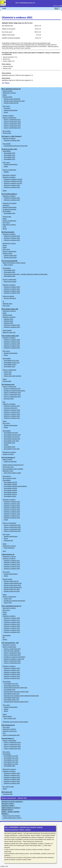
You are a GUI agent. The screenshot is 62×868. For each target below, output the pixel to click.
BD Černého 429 (7, 792)
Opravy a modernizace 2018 (12, 122)
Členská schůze (7, 315)
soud (4, 551)
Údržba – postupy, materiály (11, 812)
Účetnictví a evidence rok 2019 (13, 179)
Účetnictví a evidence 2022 (12, 140)
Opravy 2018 (8, 599)
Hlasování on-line (8, 471)
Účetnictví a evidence (9, 138)
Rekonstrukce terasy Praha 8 (11, 816)
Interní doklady (7, 330)
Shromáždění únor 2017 (11, 684)
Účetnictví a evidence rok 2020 (13, 181)
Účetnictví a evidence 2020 (12, 236)
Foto (4, 733)
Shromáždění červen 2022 (12, 449)
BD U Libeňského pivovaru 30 (11, 89)
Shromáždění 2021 (9, 155)
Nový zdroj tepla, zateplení (12, 651)
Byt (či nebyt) (7, 131)
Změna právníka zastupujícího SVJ (13, 465)
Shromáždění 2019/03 (10, 488)
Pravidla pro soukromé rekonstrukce (15, 391)
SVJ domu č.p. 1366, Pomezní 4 (12, 136)
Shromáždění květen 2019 (12, 694)
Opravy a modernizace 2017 (12, 120)
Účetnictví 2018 (8, 319)
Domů (4, 9)
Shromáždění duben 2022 (12, 686)
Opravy (5, 639)
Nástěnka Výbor (7, 304)
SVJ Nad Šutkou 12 (8, 738)
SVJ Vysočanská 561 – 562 (10, 643)
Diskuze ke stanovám (10, 461)
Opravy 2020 (8, 374)
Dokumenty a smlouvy (9, 93)
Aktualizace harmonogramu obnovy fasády (15, 722)
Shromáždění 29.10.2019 (11, 360)
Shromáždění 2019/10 (10, 490)
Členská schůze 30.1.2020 (12, 589)
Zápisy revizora (8, 265)
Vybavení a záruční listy (10, 731)
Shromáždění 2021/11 (10, 494)
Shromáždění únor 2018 (11, 758)
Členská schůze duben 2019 (12, 585)
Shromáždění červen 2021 (12, 363)
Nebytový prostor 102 (9, 332)
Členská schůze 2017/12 (11, 581)
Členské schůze (7, 97)
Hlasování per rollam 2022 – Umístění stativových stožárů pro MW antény (26, 274)
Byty (4, 402)
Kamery (6, 709)
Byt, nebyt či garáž (8, 787)
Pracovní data (7, 133)
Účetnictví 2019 (8, 321)
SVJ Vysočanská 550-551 (10, 261)
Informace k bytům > (8, 806)
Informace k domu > (8, 804)
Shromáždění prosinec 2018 (12, 435)
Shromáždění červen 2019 (12, 437)
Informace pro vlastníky (10, 203)
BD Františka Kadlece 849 (10, 309)
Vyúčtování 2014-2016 (11, 408)
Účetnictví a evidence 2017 (12, 406)
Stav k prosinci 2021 (10, 718)
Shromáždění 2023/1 (10, 496)
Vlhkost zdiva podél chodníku (13, 376)
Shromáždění (7, 144)
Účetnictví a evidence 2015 (12, 502)
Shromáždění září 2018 (11, 433)
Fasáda (6, 445)
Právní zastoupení (9, 548)
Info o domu (6, 106)
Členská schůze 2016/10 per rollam (14, 101)
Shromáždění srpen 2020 (11, 441)
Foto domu (7, 108)
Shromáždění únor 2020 (11, 762)
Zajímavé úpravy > (8, 810)
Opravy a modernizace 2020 (12, 124)
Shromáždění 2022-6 (10, 364)
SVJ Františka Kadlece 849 (10, 336)
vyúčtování (6, 205)
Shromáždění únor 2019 (11, 760)
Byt (4, 637)
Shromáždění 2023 (9, 159)
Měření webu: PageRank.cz (19, 855)
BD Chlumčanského (8, 232)
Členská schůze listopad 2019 (13, 587)
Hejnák (6, 520)
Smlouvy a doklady (8, 296)
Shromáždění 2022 (9, 157)
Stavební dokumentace (11, 110)
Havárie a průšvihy (8, 116)
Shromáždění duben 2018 (12, 698)
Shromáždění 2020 (9, 153)
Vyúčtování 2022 (8, 794)
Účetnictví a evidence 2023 (12, 187)
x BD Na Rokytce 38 (8, 554)
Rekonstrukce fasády (10, 282)
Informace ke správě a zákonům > (12, 802)
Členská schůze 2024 (10, 257)
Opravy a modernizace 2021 (12, 128)
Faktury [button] (6, 83)
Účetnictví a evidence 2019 (12, 342)
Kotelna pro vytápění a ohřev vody (14, 659)
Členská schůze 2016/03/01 (12, 99)
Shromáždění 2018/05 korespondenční (15, 486)
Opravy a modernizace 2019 (12, 126)
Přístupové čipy (8, 540)
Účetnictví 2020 (8, 323)
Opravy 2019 (8, 372)
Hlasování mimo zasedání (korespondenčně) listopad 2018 (21, 696)
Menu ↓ (57, 9)
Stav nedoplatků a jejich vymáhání (13, 469)
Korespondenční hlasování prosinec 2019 (16, 692)
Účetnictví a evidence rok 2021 (13, 183)
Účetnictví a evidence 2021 (12, 198)
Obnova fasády (7, 716)
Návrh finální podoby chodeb (12, 473)
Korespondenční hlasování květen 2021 (16, 688)
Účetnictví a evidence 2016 (12, 518)
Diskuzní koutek (7, 91)
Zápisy (5, 95)
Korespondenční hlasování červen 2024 (16, 146)
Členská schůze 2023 (10, 255)
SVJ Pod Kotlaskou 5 (8, 458)
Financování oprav (8, 467)
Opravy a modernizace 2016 (12, 742)
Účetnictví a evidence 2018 (12, 340)
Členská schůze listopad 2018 (13, 583)
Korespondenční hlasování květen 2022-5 (16, 702)
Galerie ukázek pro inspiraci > (11, 808)
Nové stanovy (7, 476)
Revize (6, 112)
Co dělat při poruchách (9, 209)
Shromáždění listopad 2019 (12, 439)
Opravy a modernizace (9, 118)
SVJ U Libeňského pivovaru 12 (11, 606)
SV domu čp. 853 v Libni (9, 149)
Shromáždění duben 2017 (12, 700)
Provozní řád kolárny (10, 298)
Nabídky (6, 172)
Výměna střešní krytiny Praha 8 (12, 818)
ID (3, 302)
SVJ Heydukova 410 (8, 385)
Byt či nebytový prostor (9, 478)
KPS (7, 866)
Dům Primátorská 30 (8, 725)
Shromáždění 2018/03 (10, 484)
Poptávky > (5, 814)
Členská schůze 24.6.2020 (12, 591)
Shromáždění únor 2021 (11, 764)
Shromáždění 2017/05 (10, 482)
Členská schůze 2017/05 (11, 103)
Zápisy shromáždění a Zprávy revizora (14, 263)
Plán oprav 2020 (9, 399)
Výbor (4, 227)
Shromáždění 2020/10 (10, 492)
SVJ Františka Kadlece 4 (9, 194)
